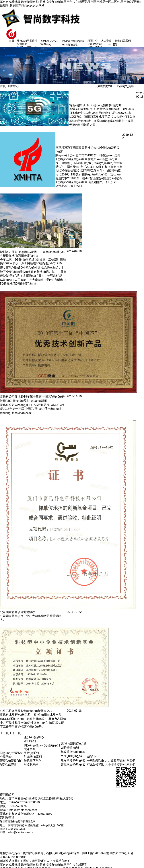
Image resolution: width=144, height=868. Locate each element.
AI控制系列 (31, 764)
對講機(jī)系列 (33, 757)
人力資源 (106, 41)
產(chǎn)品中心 (49, 41)
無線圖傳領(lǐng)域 (73, 760)
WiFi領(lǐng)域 (69, 45)
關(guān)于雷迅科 (27, 41)
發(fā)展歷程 (8, 764)
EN (115, 45)
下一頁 (16, 733)
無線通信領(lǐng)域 (73, 752)
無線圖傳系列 (33, 761)
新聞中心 (93, 41)
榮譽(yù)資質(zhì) (11, 761)
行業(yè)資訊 (126, 86)
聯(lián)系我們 (123, 41)
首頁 (12, 41)
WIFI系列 (46, 44)
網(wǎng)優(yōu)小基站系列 (42, 745)
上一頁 (4, 733)
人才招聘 (110, 764)
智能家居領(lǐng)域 (73, 764)
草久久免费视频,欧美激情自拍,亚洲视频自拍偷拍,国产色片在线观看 (43, 865)
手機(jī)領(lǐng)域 (72, 756)
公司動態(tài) (95, 44)
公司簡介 (22, 44)
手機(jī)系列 (31, 753)
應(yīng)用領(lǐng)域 (73, 41)
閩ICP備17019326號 (96, 853)
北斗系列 (30, 749)
